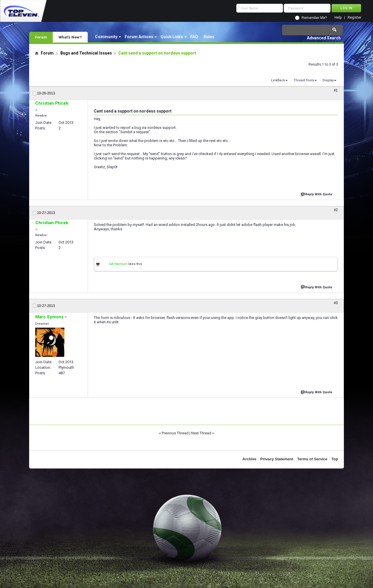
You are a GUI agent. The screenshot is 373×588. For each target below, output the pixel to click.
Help (338, 18)
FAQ (194, 37)
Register (354, 18)
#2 (336, 210)
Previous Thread (175, 433)
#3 (336, 303)
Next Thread (201, 433)
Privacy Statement (277, 459)
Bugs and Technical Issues (86, 53)
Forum (41, 37)
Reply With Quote (317, 194)
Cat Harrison (118, 264)
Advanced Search (324, 38)
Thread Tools (304, 80)
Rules (209, 37)
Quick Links (172, 37)
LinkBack (278, 80)
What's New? (70, 37)
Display (328, 80)
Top (335, 459)
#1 (336, 90)
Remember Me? (314, 18)
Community (106, 37)
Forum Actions (139, 37)
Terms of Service (312, 459)
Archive (249, 459)
